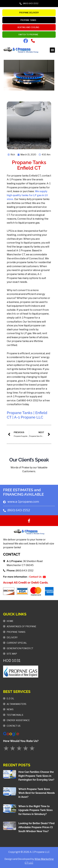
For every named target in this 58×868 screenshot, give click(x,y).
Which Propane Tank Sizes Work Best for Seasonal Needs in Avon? (37, 793)
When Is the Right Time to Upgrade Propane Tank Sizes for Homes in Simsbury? (35, 810)
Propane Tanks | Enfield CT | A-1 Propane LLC (27, 415)
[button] (52, 50)
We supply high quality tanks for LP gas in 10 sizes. (27, 195)
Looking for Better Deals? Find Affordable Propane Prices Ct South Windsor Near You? (36, 827)
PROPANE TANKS (29, 20)
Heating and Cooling (29, 27)
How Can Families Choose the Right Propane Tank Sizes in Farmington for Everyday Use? (36, 776)
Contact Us (36, 577)
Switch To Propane (29, 35)
